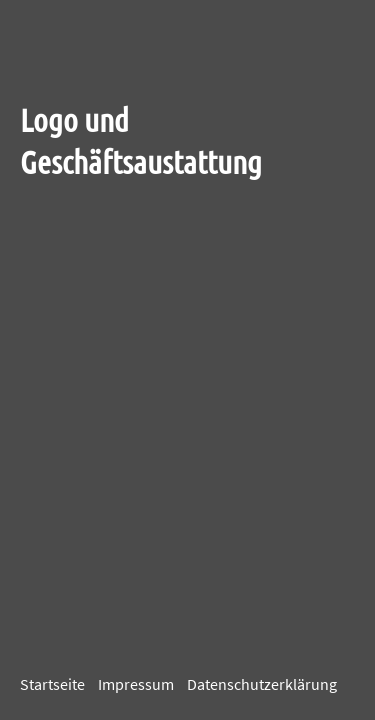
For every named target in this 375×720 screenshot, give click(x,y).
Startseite (52, 684)
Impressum (136, 684)
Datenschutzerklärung (262, 684)
